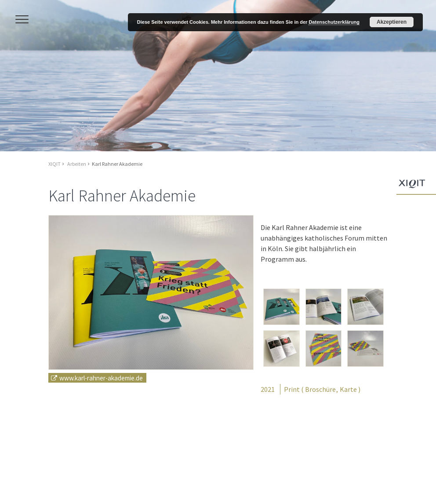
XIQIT (54, 164)
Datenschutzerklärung (334, 22)
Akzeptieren (392, 22)
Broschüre (320, 389)
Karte (348, 389)
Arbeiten (77, 164)
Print (292, 389)
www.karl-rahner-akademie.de (101, 378)
